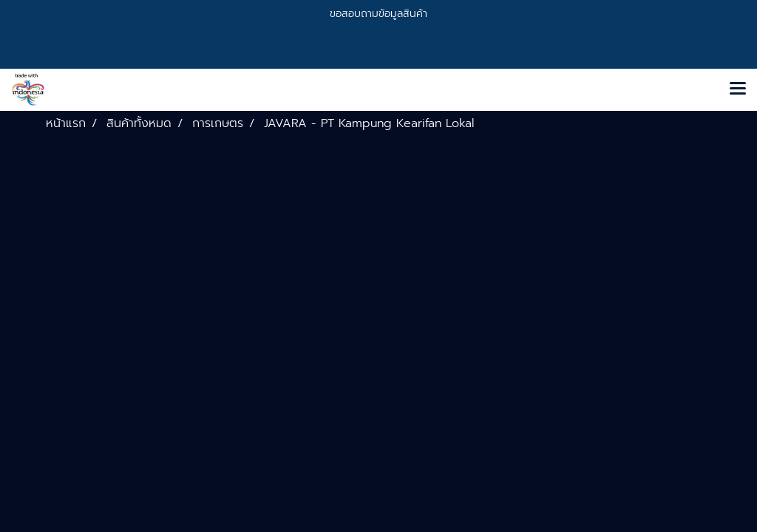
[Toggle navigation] (738, 89)
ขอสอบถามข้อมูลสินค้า (378, 14)
